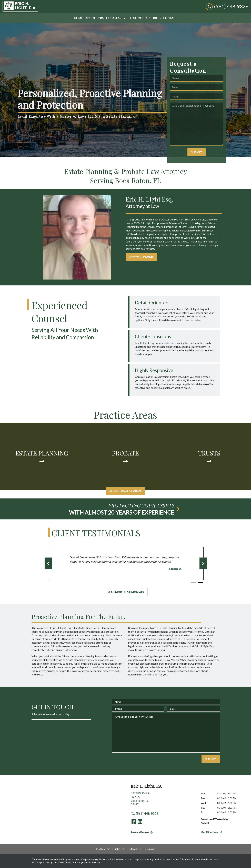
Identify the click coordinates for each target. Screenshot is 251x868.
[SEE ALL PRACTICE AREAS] (125, 491)
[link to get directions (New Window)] (163, 800)
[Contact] (170, 18)
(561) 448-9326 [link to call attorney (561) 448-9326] (145, 814)
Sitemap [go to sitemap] (134, 849)
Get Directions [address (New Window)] (212, 832)
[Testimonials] (140, 18)
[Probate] (126, 457)
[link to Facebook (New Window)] (134, 821)
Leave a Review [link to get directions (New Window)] (142, 832)
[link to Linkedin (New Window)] (140, 821)
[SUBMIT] (197, 152)
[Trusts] (209, 457)
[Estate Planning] (42, 457)
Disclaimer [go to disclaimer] (149, 849)
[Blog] (157, 18)
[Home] (78, 18)
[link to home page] (20, 7)
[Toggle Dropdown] (125, 18)
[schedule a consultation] (125, 509)
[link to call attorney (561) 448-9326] (227, 7)
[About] (91, 18)
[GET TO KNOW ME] (141, 257)
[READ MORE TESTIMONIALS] (126, 592)
